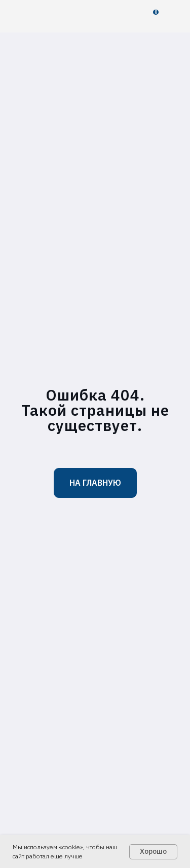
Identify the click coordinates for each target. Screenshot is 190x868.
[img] (39, 16)
